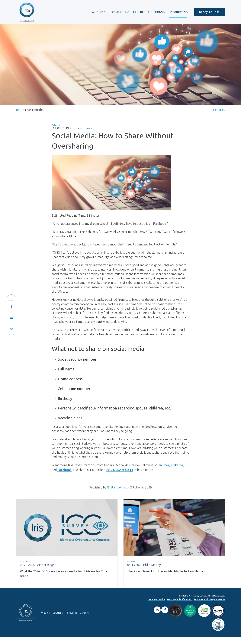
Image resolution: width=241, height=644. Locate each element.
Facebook (64, 476)
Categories (218, 113)
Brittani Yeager (46, 571)
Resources (71, 619)
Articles (56, 128)
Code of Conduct (184, 606)
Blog (19, 113)
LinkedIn (177, 472)
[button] (97, 12)
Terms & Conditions (203, 606)
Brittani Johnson (82, 131)
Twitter (164, 472)
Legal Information (157, 606)
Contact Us (220, 606)
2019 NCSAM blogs (119, 476)
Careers (84, 619)
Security (171, 606)
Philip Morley (152, 571)
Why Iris (45, 619)
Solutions (58, 619)
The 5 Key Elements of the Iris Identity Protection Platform (167, 578)
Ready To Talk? (208, 12)
